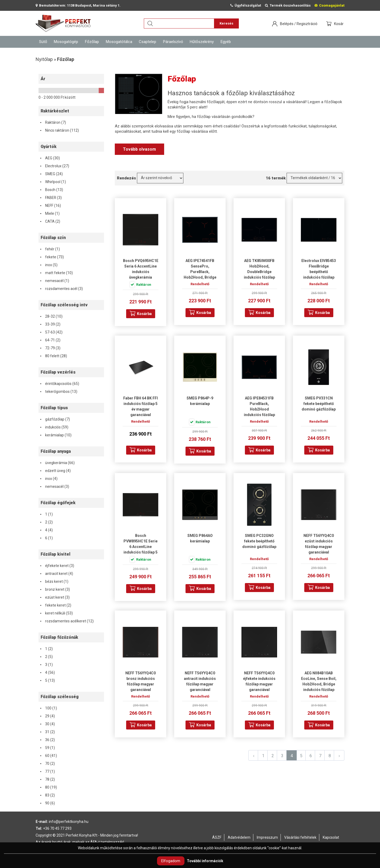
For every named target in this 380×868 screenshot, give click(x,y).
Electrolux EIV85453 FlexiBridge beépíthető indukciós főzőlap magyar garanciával (319, 272)
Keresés (226, 23)
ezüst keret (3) (55, 597)
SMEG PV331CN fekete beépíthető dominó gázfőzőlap (319, 404)
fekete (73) (52, 257)
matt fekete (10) (56, 273)
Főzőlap (92, 42)
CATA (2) (50, 221)
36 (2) (47, 740)
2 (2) (46, 522)
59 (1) (47, 748)
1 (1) (46, 514)
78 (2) (47, 779)
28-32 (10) (51, 316)
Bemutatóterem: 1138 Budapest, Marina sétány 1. (78, 5)
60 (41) (48, 756)
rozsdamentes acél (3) (61, 289)
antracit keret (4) (56, 574)
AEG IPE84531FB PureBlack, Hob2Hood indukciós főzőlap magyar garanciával (259, 409)
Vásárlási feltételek (300, 837)
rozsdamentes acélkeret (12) (67, 621)
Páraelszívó (173, 42)
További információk (205, 861)
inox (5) (49, 265)
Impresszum (267, 837)
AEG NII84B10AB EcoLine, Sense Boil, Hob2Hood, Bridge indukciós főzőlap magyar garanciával (319, 684)
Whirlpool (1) (53, 182)
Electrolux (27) (54, 166)
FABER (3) (51, 198)
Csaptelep (148, 42)
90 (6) (47, 803)
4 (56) (47, 673)
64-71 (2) (50, 340)
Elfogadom (171, 861)
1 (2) (46, 649)
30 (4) (47, 724)
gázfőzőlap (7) (55, 419)
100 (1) (48, 708)
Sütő (43, 42)
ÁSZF (217, 837)
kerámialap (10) (56, 435)
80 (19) (48, 787)
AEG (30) (50, 158)
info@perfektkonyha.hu (69, 822)
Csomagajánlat (329, 5)
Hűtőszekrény (202, 42)
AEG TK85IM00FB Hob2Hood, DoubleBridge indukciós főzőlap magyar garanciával (259, 272)
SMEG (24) (51, 174)
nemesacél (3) (54, 487)
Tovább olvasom (139, 149)
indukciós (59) (54, 427)
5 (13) (47, 680)
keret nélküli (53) (56, 613)
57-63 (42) (51, 332)
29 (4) (47, 716)
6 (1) (46, 538)
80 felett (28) (53, 356)
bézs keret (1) (54, 581)
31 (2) (47, 732)
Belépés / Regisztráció (299, 24)
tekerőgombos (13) (59, 392)
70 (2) (47, 764)
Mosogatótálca (119, 42)
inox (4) (49, 479)
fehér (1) (50, 249)
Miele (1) (50, 213)
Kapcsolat (331, 837)
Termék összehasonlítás (288, 5)
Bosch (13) (51, 190)
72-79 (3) (50, 348)
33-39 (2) (50, 324)
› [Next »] (339, 756)
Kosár (339, 24)
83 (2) (47, 795)
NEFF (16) (50, 206)
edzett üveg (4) (55, 471)
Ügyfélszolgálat (246, 5)
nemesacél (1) (54, 281)
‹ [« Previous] (254, 756)
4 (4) (46, 530)
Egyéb (226, 42)
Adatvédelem (239, 837)
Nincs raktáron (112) (59, 130)
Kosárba (144, 314)
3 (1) (46, 665)
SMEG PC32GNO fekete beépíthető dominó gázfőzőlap (259, 541)
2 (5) (46, 657)
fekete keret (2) (56, 605)
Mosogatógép (66, 42)
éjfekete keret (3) (57, 566)
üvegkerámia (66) (57, 463)
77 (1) (47, 771)
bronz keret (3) (55, 589)
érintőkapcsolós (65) (60, 384)
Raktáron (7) (53, 122)
